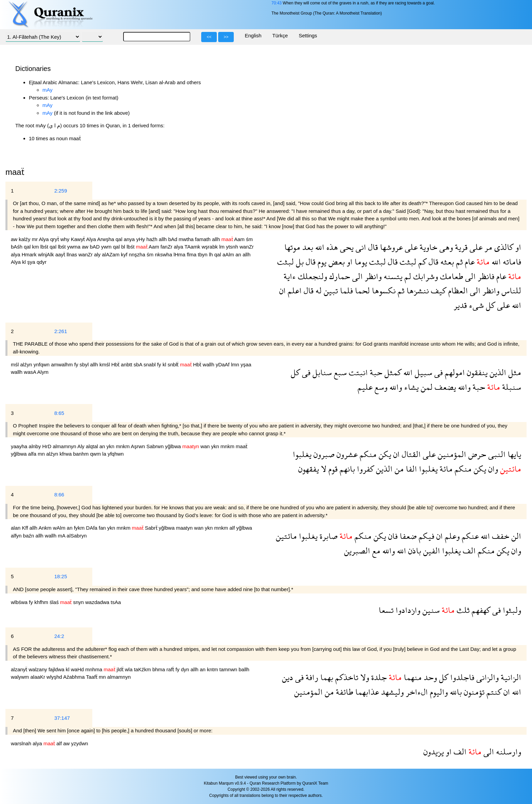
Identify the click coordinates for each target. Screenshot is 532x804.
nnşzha (138, 254)
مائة (445, 469)
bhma (159, 669)
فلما (345, 290)
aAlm (229, 254)
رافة (311, 677)
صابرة (328, 536)
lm (223, 247)
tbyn (203, 254)
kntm (213, 669)
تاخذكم (346, 677)
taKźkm (143, 669)
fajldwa (57, 669)
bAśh (17, 247)
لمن (426, 387)
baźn (29, 536)
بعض (336, 262)
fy (77, 364)
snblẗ (174, 364)
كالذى (503, 247)
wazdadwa (98, 602)
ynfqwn (42, 364)
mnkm (123, 446)
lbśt (45, 247)
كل (489, 305)
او (517, 247)
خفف (500, 536)
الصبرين (357, 551)
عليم (365, 387)
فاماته (511, 262)
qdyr (42, 262)
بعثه (446, 262)
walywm (21, 677)
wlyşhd (55, 677)
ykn (111, 446)
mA (62, 536)
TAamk (193, 247)
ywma (74, 247)
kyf (125, 254)
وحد (429, 677)
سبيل (422, 372)
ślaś (55, 602)
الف (468, 551)
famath (204, 239)
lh (212, 254)
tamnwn (229, 669)
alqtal (93, 446)
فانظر (485, 276)
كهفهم (480, 610)
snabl (150, 364)
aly (98, 254)
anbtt (127, 364)
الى (469, 276)
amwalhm (62, 364)
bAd (174, 239)
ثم (458, 262)
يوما (360, 262)
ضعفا (407, 536)
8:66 (59, 495)
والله (463, 387)
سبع (339, 372)
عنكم (469, 536)
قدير (460, 305)
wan (206, 446)
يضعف (444, 387)
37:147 (62, 718)
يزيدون (434, 752)
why (66, 239)
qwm (96, 454)
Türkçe (280, 35)
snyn (79, 602)
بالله (455, 692)
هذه (331, 247)
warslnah (22, 743)
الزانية (510, 677)
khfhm (42, 602)
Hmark (30, 254)
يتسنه (392, 276)
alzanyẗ (20, 669)
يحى (346, 247)
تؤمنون (473, 692)
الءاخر (416, 692)
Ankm (46, 528)
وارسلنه (508, 752)
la (105, 454)
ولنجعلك (311, 276)
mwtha (187, 239)
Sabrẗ (152, 528)
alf (233, 528)
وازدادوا (407, 610)
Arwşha (106, 239)
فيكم (425, 536)
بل (299, 262)
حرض (476, 454)
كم (421, 262)
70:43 (277, 3)
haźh (153, 239)
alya (179, 247)
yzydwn (80, 743)
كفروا (364, 469)
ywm (107, 247)
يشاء (410, 387)
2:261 (61, 331)
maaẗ (242, 446)
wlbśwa (20, 602)
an (239, 254)
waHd (78, 669)
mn (42, 454)
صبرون (323, 454)
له (318, 290)
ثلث (462, 610)
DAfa (93, 528)
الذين (497, 372)
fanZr (167, 247)
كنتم (493, 692)
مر (487, 247)
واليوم (438, 692)
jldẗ (121, 669)
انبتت (357, 372)
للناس (510, 290)
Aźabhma (74, 677)
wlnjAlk (47, 254)
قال (372, 247)
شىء (475, 305)
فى (438, 372)
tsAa (116, 602)
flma (193, 254)
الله (319, 247)
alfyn (17, 536)
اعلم (294, 290)
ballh (244, 669)
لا (323, 469)
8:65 (59, 413)
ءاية (290, 276)
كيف (438, 290)
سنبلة (511, 387)
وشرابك (425, 276)
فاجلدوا (461, 677)
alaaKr (39, 677)
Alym (43, 372)
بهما (326, 677)
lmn (236, 364)
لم (407, 276)
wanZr (247, 247)
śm (249, 239)
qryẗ (55, 239)
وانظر (372, 276)
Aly (82, 446)
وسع (380, 387)
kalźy (25, 239)
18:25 (61, 576)
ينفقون (476, 372)
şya (32, 262)
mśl (16, 364)
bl (124, 247)
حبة (375, 372)
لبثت (407, 262)
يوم (321, 262)
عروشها (390, 247)
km (36, 247)
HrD (48, 446)
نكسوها (383, 290)
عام (469, 262)
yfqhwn (116, 454)
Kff (26, 528)
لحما (361, 290)
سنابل (321, 372)
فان (392, 536)
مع (375, 551)
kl (25, 262)
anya (130, 239)
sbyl (85, 364)
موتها (292, 247)
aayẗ (61, 254)
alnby (36, 446)
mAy (47, 90)
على (475, 247)
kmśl (105, 364)
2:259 (61, 191)
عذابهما (366, 692)
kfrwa (66, 454)
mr (35, 239)
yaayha (20, 446)
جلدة (378, 677)
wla (129, 669)
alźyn (27, 364)
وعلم (451, 536)
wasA (30, 372)
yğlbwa (174, 446)
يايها (513, 454)
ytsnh (233, 247)
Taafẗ (93, 677)
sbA (139, 364)
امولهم (454, 372)
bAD (96, 247)
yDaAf (223, 364)
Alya (45, 239)
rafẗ (171, 669)
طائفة (344, 692)
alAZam (111, 254)
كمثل (392, 372)
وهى (445, 247)
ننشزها (417, 290)
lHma (180, 254)
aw (15, 239)
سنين (430, 610)
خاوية (427, 247)
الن (515, 536)
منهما (412, 677)
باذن (414, 551)
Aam (240, 239)
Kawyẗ (79, 239)
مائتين (286, 536)
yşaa (246, 364)
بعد (307, 247)
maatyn (185, 528)
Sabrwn (156, 446)
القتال (410, 454)
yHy (141, 239)
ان (282, 290)
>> (226, 37)
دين (288, 677)
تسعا (386, 610)
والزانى (487, 677)
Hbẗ (116, 364)
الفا (410, 469)
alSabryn (77, 536)
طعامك (451, 276)
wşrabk (210, 247)
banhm (81, 454)
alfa (33, 454)
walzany (39, 669)
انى (360, 247)
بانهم (346, 469)
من (398, 469)
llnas (72, 254)
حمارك (339, 276)
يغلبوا (302, 454)
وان (492, 469)
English (253, 35)
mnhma (94, 669)
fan (103, 528)
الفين (431, 551)
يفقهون (309, 469)
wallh (209, 364)
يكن (384, 454)
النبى (496, 454)
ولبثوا (511, 610)
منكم (367, 454)
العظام (457, 290)
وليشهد (391, 692)
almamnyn (65, 446)
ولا (364, 677)
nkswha (164, 254)
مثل (514, 372)
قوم (332, 469)
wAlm (60, 528)
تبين (330, 290)
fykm (80, 528)
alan (16, 528)
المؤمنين (451, 454)
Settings (308, 35)
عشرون (346, 454)
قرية (460, 247)
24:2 (59, 636)
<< (209, 37)
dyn (186, 669)
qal (120, 239)
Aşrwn (139, 446)
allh (164, 239)
